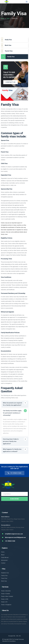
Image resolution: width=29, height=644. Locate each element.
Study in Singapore (6, 605)
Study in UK (4, 602)
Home (3, 18)
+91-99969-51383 (14, 473)
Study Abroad (5, 558)
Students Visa (5, 573)
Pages (8, 18)
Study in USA (5, 599)
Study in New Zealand (7, 596)
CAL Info (18, 636)
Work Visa (4, 581)
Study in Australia (6, 591)
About (3, 555)
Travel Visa (4, 578)
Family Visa (4, 576)
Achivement (4, 560)
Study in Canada (5, 594)
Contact (3, 563)
